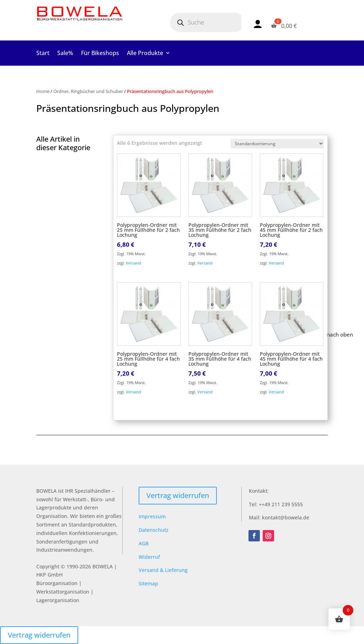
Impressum (152, 516)
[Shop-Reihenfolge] (277, 144)
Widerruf (149, 557)
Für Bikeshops (100, 54)
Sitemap (148, 583)
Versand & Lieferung (163, 570)
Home (43, 91)
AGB (144, 543)
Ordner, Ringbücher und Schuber (88, 91)
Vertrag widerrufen (178, 495)
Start (43, 54)
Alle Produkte (145, 54)
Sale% (65, 54)
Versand (133, 263)
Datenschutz (154, 530)
